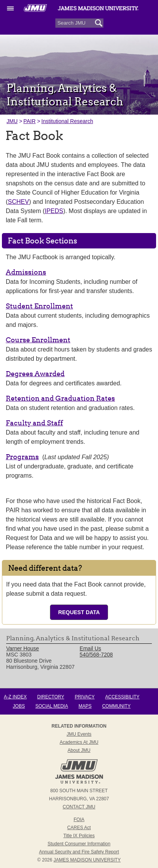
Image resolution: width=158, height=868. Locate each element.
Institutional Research (67, 121)
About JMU (79, 750)
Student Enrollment (39, 306)
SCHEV (18, 202)
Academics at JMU (79, 742)
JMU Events (79, 734)
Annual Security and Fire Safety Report (79, 852)
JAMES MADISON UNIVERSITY (87, 860)
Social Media (52, 706)
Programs (22, 457)
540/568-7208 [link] (96, 655)
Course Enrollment (38, 340)
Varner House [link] (22, 648)
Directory (51, 697)
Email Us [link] (90, 648)
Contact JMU (79, 807)
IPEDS (54, 211)
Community (116, 706)
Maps (85, 706)
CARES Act (79, 828)
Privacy (85, 697)
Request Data (79, 612)
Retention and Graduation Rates (60, 398)
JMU (12, 121)
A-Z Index (15, 697)
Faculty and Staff (34, 423)
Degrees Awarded (35, 374)
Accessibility (122, 697)
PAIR (30, 121)
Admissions (26, 272)
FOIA (79, 820)
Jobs (19, 706)
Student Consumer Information (79, 844)
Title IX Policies (79, 836)
